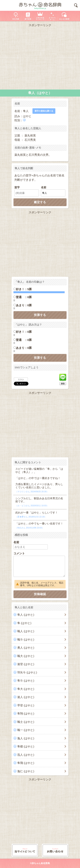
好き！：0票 (24, 332)
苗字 (17, 187)
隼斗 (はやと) (26, 681)
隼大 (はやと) (26, 689)
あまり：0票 (24, 305)
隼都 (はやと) (26, 746)
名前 (44, 187)
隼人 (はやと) (26, 615)
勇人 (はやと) (26, 648)
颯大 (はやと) (26, 656)
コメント (19, 553)
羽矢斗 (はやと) (27, 672)
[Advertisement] (40, 57)
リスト (21, 379)
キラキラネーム (52, 16)
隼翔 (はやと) (26, 713)
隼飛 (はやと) (26, 763)
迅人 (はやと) (26, 755)
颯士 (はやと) (26, 722)
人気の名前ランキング (40, 16)
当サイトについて (25, 850)
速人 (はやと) (26, 697)
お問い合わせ (55, 850)
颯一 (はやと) (26, 730)
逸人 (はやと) (26, 738)
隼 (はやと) (24, 623)
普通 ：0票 (24, 297)
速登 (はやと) (26, 664)
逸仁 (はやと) (26, 771)
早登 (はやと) (26, 705)
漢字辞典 (28, 16)
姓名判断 (16, 16)
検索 (76, 5)
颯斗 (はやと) (26, 639)
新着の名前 (64, 16)
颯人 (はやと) (26, 631)
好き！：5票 (24, 289)
